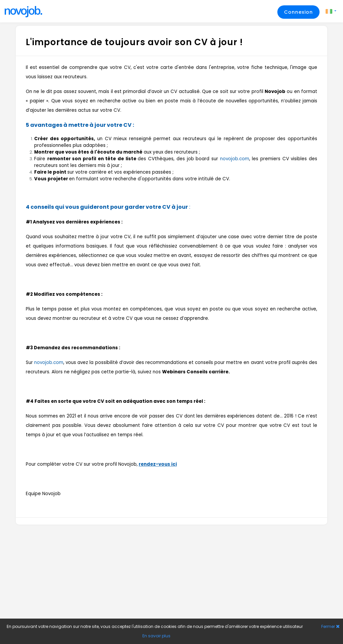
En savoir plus (156, 636)
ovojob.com (50, 362)
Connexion (298, 12)
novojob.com (235, 159)
